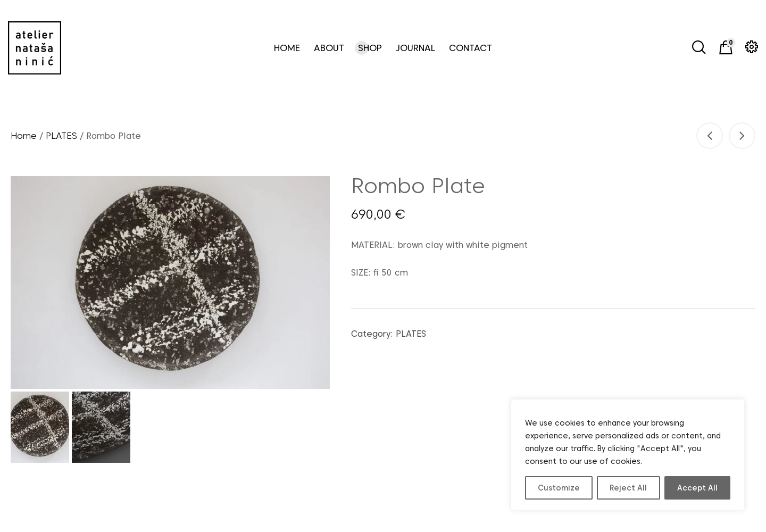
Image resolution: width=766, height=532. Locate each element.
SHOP (370, 48)
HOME (287, 48)
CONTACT (471, 48)
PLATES (61, 136)
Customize (559, 488)
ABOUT (329, 48)
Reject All (628, 488)
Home (24, 136)
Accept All (697, 488)
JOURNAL (415, 48)
